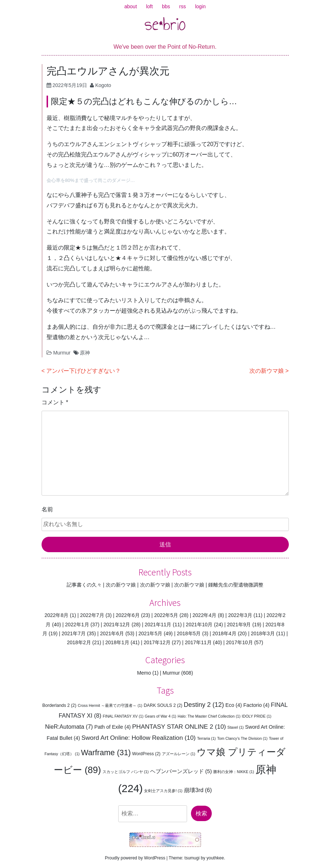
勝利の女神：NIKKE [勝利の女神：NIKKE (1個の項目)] (234, 772)
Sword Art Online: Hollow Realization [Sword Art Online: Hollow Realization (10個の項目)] (138, 738)
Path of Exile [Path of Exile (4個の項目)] (113, 727)
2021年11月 (158, 625)
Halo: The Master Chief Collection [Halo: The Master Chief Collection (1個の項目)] (209, 716)
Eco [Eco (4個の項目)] (234, 705)
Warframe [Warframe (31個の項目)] (106, 753)
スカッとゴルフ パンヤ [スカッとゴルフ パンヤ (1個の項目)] (126, 772)
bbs (166, 6)
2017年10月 (240, 642)
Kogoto (103, 85)
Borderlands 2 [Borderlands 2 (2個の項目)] (59, 705)
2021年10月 (199, 625)
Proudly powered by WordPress (135, 858)
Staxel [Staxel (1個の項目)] (236, 727)
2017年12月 (157, 642)
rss (183, 6)
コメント (55, 402)
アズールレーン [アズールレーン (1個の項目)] (179, 754)
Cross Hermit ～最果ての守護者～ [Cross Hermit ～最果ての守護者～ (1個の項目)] (110, 705)
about (131, 6)
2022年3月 (240, 615)
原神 (85, 353)
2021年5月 (150, 633)
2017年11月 (198, 642)
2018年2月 (79, 642)
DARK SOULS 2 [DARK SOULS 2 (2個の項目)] (163, 705)
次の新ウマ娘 (267, 371)
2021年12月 (117, 625)
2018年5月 (189, 633)
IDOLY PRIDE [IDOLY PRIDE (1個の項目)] (257, 716)
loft (150, 6)
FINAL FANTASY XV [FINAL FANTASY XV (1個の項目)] (123, 716)
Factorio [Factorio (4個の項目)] (256, 705)
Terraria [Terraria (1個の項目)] (206, 738)
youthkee (215, 858)
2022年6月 (128, 615)
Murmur (62, 353)
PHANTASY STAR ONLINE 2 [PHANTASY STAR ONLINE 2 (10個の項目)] (179, 727)
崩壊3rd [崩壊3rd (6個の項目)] (198, 790)
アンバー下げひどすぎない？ (83, 371)
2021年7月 (74, 633)
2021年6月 (112, 633)
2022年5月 (166, 615)
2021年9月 (239, 625)
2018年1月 (117, 642)
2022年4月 (204, 615)
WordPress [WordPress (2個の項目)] (146, 754)
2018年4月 (224, 633)
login (200, 6)
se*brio (165, 24)
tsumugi (192, 858)
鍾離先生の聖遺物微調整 (236, 585)
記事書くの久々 (84, 585)
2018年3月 (263, 633)
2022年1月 (77, 625)
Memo (144, 673)
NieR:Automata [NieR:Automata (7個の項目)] (69, 727)
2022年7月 (92, 615)
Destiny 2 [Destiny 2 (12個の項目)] (204, 705)
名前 (47, 509)
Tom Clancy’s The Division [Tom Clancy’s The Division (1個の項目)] (242, 738)
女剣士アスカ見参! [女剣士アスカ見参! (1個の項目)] (163, 791)
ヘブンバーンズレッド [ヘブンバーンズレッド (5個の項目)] (181, 771)
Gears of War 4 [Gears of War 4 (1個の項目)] (161, 716)
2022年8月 (56, 615)
